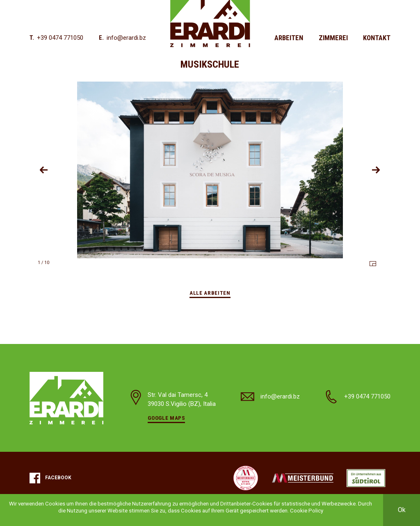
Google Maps (166, 418)
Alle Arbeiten (210, 293)
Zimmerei (333, 38)
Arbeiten (289, 38)
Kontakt (377, 38)
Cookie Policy (307, 511)
